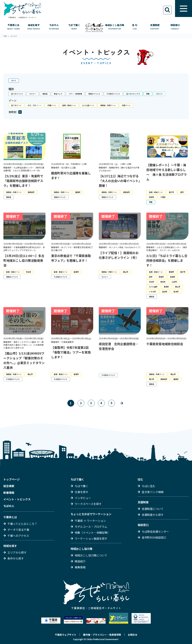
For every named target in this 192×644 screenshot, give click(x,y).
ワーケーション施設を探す (91, 538)
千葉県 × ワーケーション (90, 521)
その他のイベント (113, 94)
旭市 (182, 192)
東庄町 (163, 282)
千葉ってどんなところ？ (22, 524)
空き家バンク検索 (153, 492)
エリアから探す (17, 552)
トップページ (12, 479)
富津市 (165, 292)
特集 (148, 94)
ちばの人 (9, 506)
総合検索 (9, 486)
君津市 (176, 292)
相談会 (45, 94)
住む (140, 479)
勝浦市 (171, 272)
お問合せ (133, 635)
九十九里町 (153, 287)
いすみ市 (152, 292)
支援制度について (153, 509)
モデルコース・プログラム (91, 527)
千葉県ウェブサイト (66, 635)
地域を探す (10, 546)
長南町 (166, 287)
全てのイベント (17, 94)
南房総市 (31, 192)
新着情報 (9, 493)
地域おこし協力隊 (81, 549)
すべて (14, 80)
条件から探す (16, 558)
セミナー (33, 94)
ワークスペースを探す (88, 504)
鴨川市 (152, 379)
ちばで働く (77, 479)
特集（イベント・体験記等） (92, 533)
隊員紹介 (80, 561)
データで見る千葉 (18, 530)
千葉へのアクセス (18, 536)
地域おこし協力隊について (91, 555)
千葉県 (163, 197)
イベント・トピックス (17, 499)
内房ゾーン (126, 105)
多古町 (29, 272)
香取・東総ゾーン (69, 105)
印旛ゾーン (52, 105)
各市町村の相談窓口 (154, 537)
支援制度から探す (153, 515)
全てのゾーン (16, 105)
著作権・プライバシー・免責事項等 (102, 635)
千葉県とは (10, 517)
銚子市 (171, 192)
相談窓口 (143, 525)
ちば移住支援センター (155, 531)
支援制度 (143, 502)
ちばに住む (149, 486)
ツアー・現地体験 (75, 94)
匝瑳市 (152, 197)
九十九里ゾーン (88, 105)
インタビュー (83, 498)
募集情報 (80, 567)
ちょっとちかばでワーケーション (91, 514)
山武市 (174, 282)
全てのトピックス (133, 94)
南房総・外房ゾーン (108, 105)
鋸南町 (78, 192)
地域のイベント (94, 94)
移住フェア (58, 94)
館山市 (126, 272)
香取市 (76, 272)
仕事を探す (81, 492)
